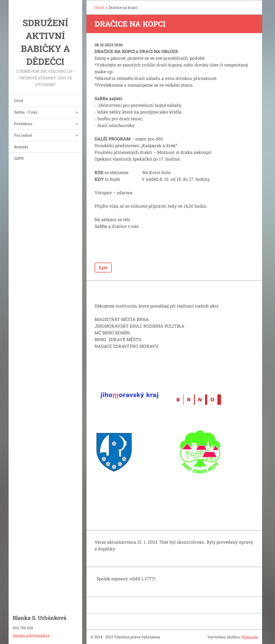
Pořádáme (23, 124)
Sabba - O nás (26, 112)
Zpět (103, 268)
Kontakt (21, 147)
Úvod (19, 100)
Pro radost (23, 135)
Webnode (250, 637)
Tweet (142, 252)
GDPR (19, 158)
